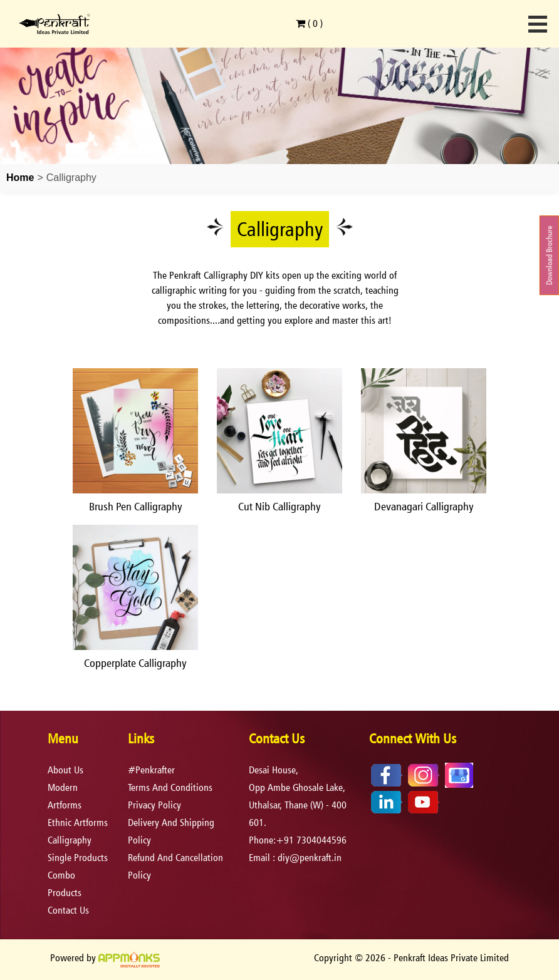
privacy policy (154, 805)
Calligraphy (70, 840)
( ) (309, 23)
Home (20, 178)
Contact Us (68, 910)
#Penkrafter (151, 770)
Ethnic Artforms (78, 823)
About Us (65, 770)
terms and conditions (170, 787)
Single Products (78, 858)
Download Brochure (549, 255)
